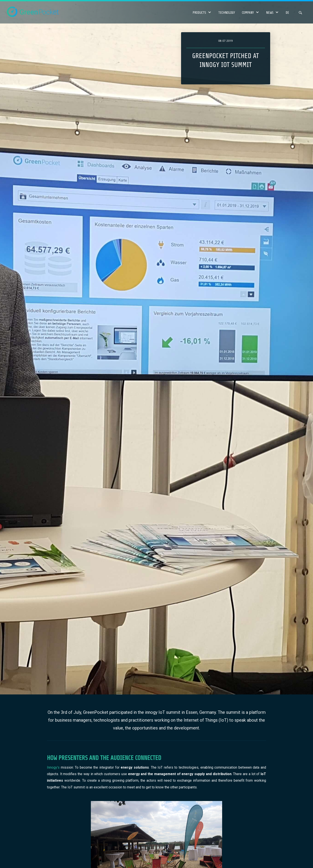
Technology (227, 13)
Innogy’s (53, 767)
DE (287, 13)
